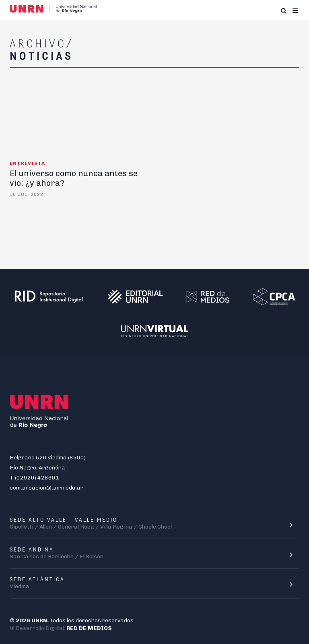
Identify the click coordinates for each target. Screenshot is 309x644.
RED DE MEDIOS (89, 628)
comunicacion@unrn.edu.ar (46, 488)
